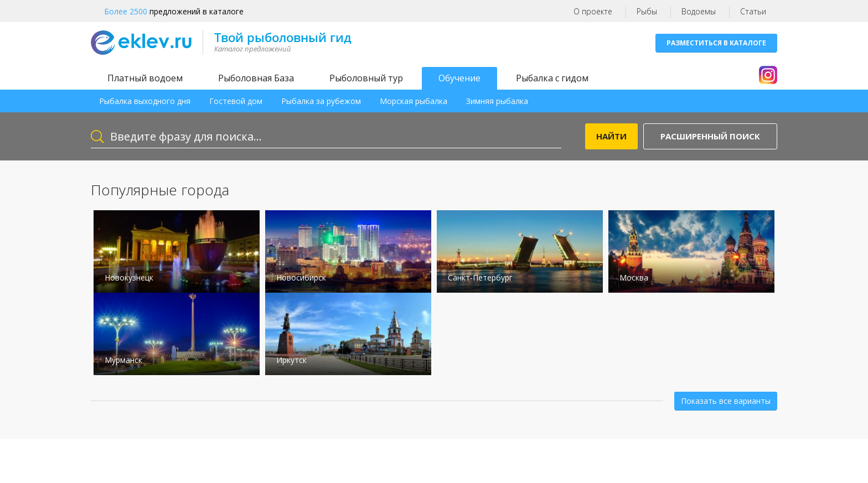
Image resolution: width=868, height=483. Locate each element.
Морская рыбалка (414, 101)
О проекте (593, 11)
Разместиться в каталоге (716, 43)
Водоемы (699, 11)
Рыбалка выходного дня (145, 101)
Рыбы (647, 11)
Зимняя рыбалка (497, 101)
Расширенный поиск (710, 136)
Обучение (459, 78)
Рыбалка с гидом (552, 78)
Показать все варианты (726, 401)
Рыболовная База (256, 78)
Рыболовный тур (366, 78)
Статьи (753, 11)
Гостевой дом (236, 101)
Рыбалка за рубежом (321, 101)
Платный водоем (145, 78)
